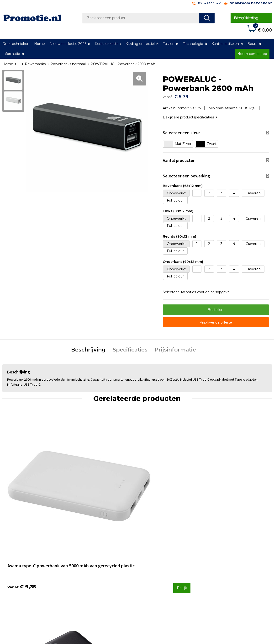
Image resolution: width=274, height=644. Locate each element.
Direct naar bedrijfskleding (246, 18)
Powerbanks (35, 64)
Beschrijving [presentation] (88, 347)
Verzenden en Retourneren (166, 561)
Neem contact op (252, 54)
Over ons (84, 549)
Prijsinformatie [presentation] (175, 347)
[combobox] (141, 18)
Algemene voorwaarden (230, 549)
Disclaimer (218, 568)
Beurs (252, 44)
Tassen (169, 44)
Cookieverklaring (223, 555)
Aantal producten (179, 158)
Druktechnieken (90, 561)
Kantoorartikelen (225, 44)
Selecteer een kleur (181, 130)
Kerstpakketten (108, 44)
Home (40, 44)
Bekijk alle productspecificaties (190, 115)
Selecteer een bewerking (186, 173)
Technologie (193, 44)
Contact (150, 549)
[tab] (88, 348)
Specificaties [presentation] (130, 347)
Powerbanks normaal (68, 64)
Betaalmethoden (157, 555)
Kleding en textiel (140, 44)
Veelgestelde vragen (93, 555)
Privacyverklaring (224, 561)
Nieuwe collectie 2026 (68, 44)
